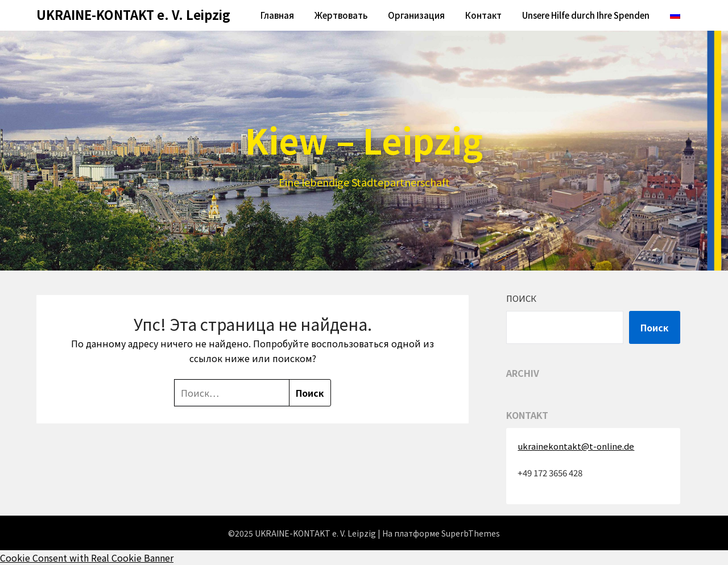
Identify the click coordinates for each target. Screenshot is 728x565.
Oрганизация (416, 15)
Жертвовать (341, 15)
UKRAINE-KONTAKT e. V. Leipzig (133, 14)
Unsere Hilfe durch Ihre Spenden (586, 15)
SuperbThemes (471, 533)
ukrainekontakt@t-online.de (576, 446)
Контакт (483, 15)
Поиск (521, 298)
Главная (277, 15)
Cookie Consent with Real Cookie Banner (87, 558)
